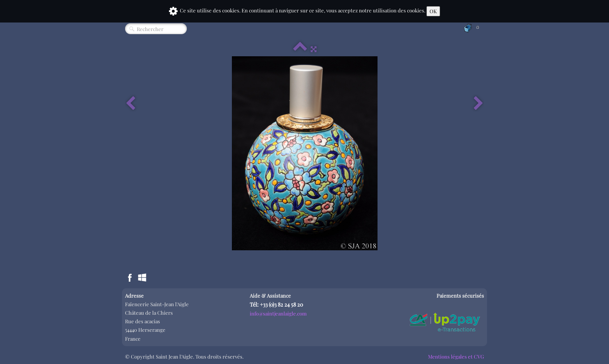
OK (433, 11)
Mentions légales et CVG (456, 356)
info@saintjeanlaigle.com (278, 313)
